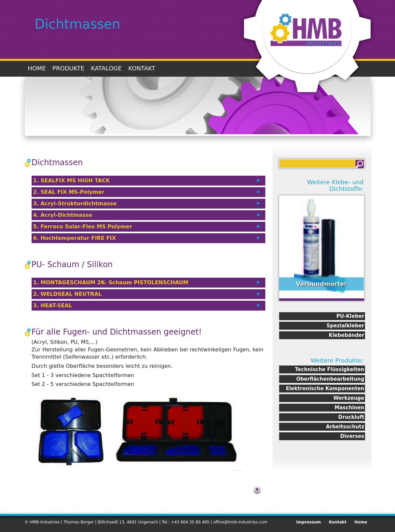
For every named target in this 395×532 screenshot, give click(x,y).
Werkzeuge (349, 398)
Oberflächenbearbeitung (330, 379)
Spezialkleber (345, 326)
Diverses (352, 436)
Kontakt (142, 68)
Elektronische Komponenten (325, 389)
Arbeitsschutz (345, 427)
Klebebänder (347, 335)
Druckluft (351, 417)
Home (37, 68)
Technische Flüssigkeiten (329, 369)
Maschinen (349, 408)
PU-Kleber (350, 316)
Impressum (309, 522)
